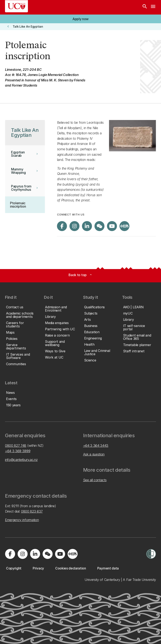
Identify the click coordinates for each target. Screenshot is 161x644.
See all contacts (95, 480)
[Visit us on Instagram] (75, 226)
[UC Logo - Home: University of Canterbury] (16, 6)
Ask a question (94, 454)
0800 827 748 (16, 446)
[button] (80, 19)
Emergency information (22, 520)
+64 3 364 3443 (96, 446)
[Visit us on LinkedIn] (87, 226)
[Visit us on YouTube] (112, 226)
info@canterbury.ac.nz (21, 460)
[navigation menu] (153, 7)
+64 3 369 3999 (18, 451)
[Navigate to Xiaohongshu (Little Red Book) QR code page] (125, 226)
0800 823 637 (32, 511)
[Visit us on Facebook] (62, 226)
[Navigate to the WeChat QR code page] (100, 226)
